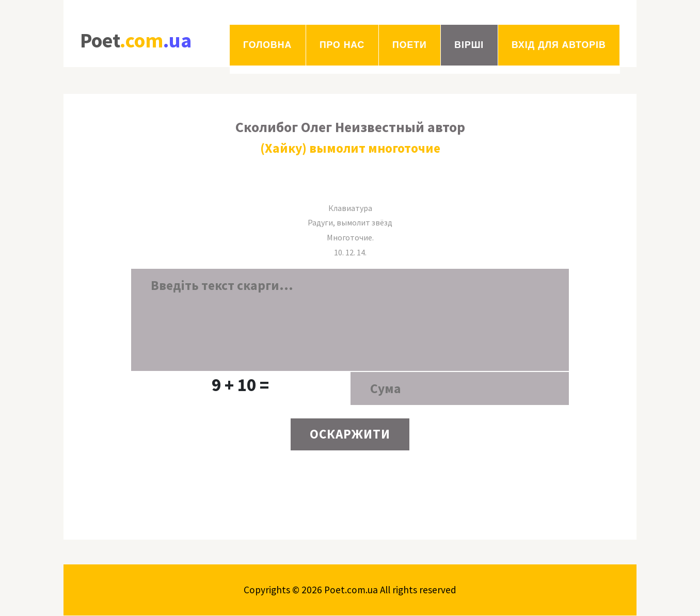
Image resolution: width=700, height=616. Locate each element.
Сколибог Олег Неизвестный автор (350, 127)
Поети (409, 45)
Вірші (469, 45)
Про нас (342, 45)
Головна (267, 45)
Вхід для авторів (559, 45)
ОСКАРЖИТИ (350, 435)
